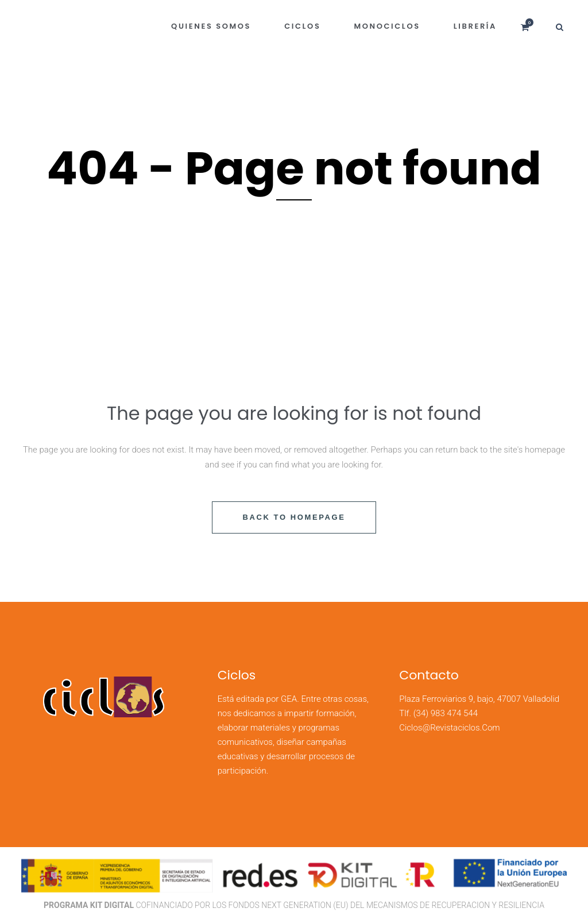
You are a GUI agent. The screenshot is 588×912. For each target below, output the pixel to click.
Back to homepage (294, 517)
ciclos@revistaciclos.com (449, 728)
